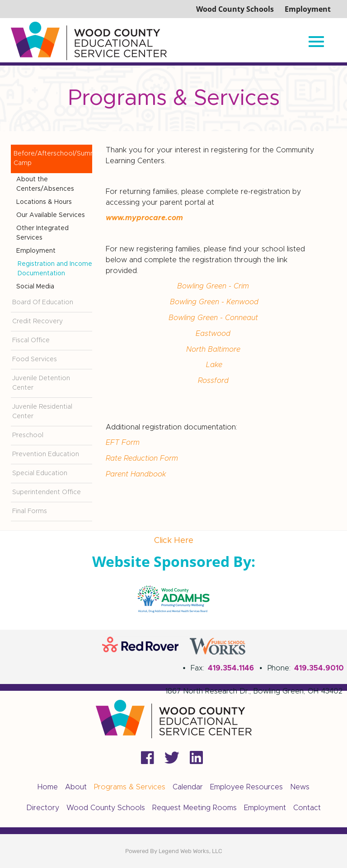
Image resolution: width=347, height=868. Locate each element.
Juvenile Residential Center (42, 412)
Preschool (28, 435)
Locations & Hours (44, 202)
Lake (214, 363)
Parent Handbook (136, 470)
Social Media (35, 287)
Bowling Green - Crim (214, 286)
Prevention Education (46, 454)
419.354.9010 (319, 668)
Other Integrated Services (42, 233)
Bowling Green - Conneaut (214, 316)
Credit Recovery (38, 321)
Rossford (214, 378)
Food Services (35, 359)
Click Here (174, 541)
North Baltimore (214, 347)
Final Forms (30, 511)
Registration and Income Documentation (55, 269)
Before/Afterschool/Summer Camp (53, 158)
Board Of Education (43, 302)
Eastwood (213, 332)
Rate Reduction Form (143, 455)
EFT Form (124, 439)
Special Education (40, 473)
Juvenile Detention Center (41, 383)
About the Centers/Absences (45, 184)
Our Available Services (51, 215)
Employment (36, 251)
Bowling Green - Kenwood (214, 301)
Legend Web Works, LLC (190, 851)
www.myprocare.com (144, 218)
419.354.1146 (231, 668)
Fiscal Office (31, 340)
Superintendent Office (47, 492)
